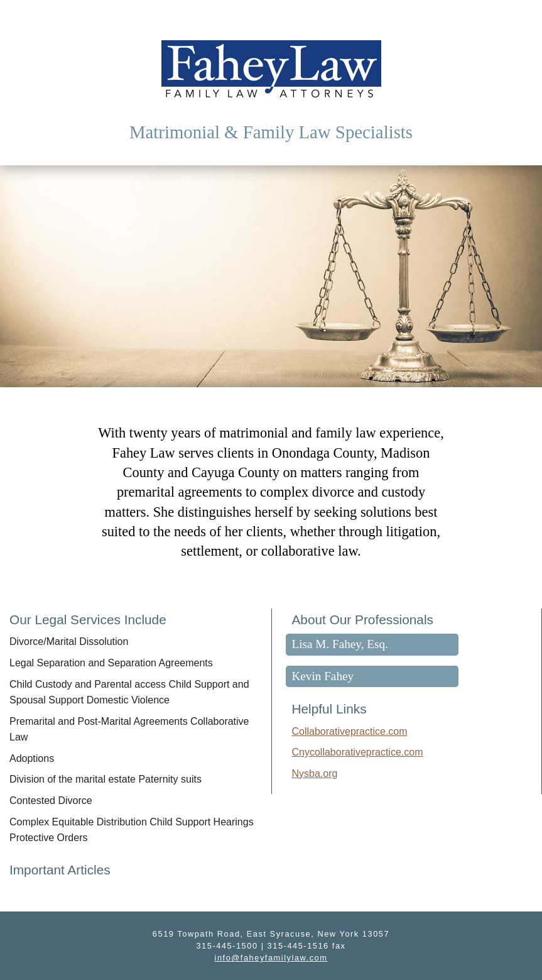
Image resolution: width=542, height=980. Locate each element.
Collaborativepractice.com (350, 731)
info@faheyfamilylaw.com (271, 958)
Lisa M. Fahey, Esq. (340, 644)
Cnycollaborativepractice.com (358, 752)
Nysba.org (315, 774)
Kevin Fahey (323, 676)
